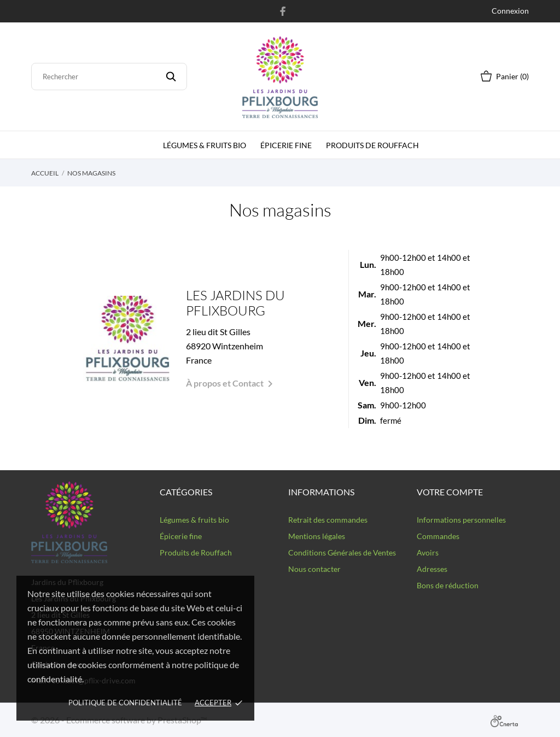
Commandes (438, 536)
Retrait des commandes (328, 520)
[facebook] (283, 11)
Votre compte (450, 492)
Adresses (432, 569)
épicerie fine (286, 145)
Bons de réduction (448, 585)
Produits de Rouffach (372, 145)
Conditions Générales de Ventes (342, 552)
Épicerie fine (181, 536)
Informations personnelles (461, 520)
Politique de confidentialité (125, 703)
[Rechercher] (109, 77)
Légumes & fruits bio (205, 145)
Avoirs (428, 552)
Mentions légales (317, 536)
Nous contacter (314, 569)
